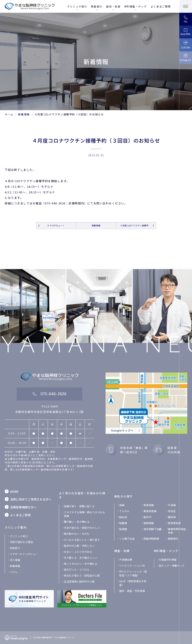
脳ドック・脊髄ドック (172, 566)
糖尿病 (172, 517)
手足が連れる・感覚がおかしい (82, 528)
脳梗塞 (123, 529)
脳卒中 (147, 517)
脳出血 (123, 517)
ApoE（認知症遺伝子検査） (133, 583)
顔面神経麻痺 (151, 539)
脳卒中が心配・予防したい (79, 546)
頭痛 (122, 505)
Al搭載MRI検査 (168, 560)
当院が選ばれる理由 (21, 542)
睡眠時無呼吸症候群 (177, 531)
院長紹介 (97, 6)
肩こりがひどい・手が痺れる (81, 564)
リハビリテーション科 (132, 566)
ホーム (9, 114)
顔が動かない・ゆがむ (77, 534)
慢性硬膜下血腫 (153, 529)
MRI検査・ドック (136, 6)
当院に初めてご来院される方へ (31, 499)
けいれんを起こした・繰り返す (82, 540)
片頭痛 (172, 505)
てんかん (124, 511)
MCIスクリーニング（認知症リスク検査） (133, 573)
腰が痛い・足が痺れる (77, 522)
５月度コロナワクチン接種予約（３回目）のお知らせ (138, 225)
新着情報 (24, 114)
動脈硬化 (173, 539)
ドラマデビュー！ (56, 225)
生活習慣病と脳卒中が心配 (79, 582)
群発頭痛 (149, 505)
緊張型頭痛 (150, 511)
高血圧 (172, 511)
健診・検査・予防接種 (132, 591)
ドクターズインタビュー (24, 554)
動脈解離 (149, 523)
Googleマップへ (122, 430)
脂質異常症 (174, 523)
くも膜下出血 (127, 539)
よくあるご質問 (161, 6)
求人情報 (15, 560)
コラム (14, 572)
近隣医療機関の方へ (23, 507)
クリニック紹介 (77, 6)
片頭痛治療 (126, 560)
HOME (14, 491)
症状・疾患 (113, 6)
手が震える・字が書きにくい (81, 558)
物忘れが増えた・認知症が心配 (82, 576)
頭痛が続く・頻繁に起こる (79, 506)
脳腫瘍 (123, 523)
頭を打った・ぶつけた (77, 570)
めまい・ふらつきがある (78, 552)
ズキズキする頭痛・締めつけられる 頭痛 (84, 514)
